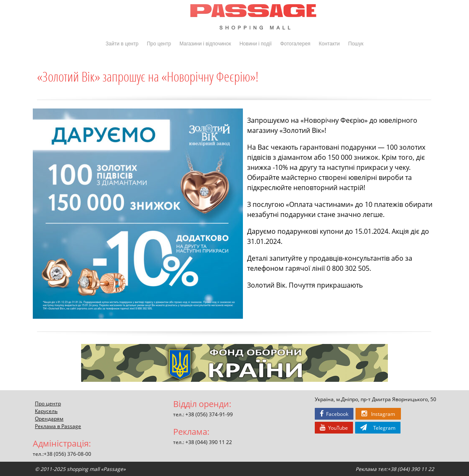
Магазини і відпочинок (205, 44)
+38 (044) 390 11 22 (209, 442)
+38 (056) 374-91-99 (209, 414)
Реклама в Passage (58, 426)
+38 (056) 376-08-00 (67, 454)
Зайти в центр (122, 44)
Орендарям (49, 418)
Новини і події (256, 44)
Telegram (378, 428)
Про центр (159, 44)
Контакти (329, 44)
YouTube (334, 428)
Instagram (378, 414)
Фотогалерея (295, 44)
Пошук (356, 44)
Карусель (46, 411)
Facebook (334, 414)
